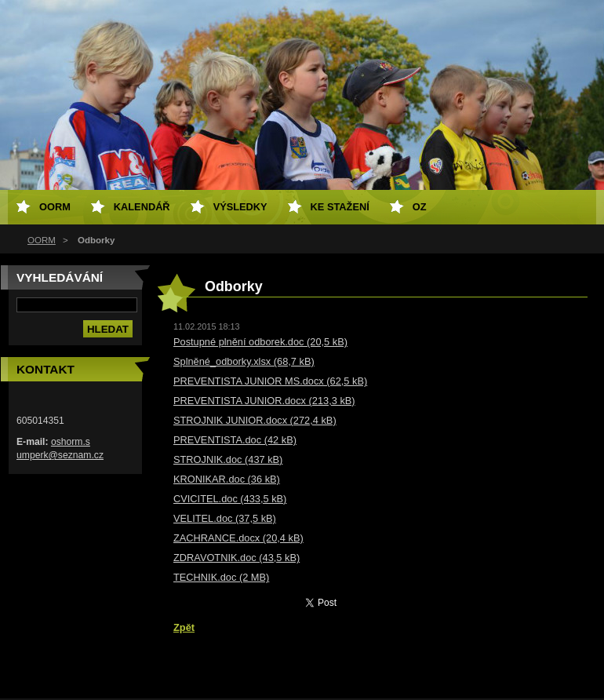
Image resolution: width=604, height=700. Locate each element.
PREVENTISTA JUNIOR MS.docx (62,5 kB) (270, 381)
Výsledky (240, 207)
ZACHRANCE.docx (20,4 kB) (238, 538)
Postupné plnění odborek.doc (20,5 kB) (260, 342)
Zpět (184, 627)
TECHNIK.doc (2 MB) (221, 577)
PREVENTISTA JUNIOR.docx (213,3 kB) (264, 401)
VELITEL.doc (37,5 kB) (225, 518)
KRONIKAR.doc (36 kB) (227, 479)
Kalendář (142, 207)
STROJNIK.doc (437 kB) (228, 459)
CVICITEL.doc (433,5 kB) (230, 499)
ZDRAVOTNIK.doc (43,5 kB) (237, 558)
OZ (420, 207)
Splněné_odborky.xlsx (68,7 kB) (244, 361)
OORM (42, 240)
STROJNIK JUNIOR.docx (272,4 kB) (255, 420)
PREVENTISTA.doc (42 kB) (235, 440)
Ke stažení (340, 207)
